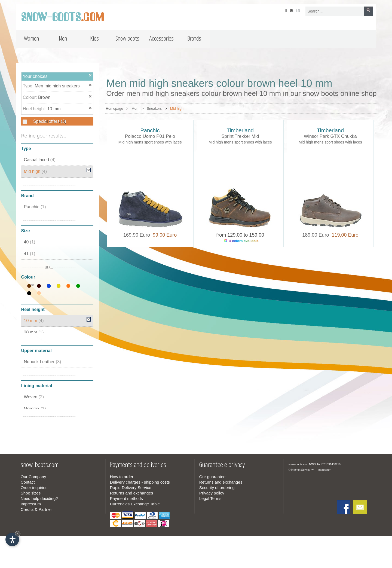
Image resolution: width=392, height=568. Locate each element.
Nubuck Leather (43, 362)
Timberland (240, 130)
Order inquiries (34, 488)
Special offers (49, 121)
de (292, 11)
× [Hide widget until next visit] (18, 534)
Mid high (35, 171)
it (286, 11)
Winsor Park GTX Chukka (330, 136)
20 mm (34, 332)
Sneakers (154, 109)
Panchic (35, 207)
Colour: (30, 97)
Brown (44, 97)
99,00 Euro (163, 235)
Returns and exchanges (131, 493)
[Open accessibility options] (12, 539)
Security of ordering (217, 488)
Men (135, 109)
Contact (28, 482)
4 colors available (241, 241)
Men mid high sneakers (57, 86)
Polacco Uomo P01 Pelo (150, 136)
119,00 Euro (344, 235)
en (298, 11)
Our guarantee (212, 477)
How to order (122, 477)
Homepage (115, 109)
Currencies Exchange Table (135, 504)
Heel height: (35, 109)
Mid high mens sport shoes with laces (150, 142)
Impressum (31, 504)
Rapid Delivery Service (131, 488)
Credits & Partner (36, 509)
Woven (34, 397)
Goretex (35, 409)
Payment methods (126, 498)
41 (30, 254)
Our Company (33, 477)
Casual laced (40, 160)
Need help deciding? (39, 498)
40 (30, 242)
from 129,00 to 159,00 (240, 235)
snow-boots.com (298, 464)
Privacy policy (212, 493)
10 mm (54, 109)
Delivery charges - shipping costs (140, 482)
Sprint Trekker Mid (240, 136)
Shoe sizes (31, 493)
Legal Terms (210, 498)
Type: (29, 86)
